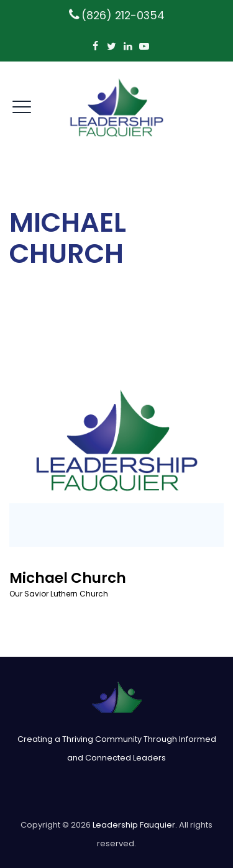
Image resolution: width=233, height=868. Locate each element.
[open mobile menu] (22, 105)
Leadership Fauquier (134, 825)
